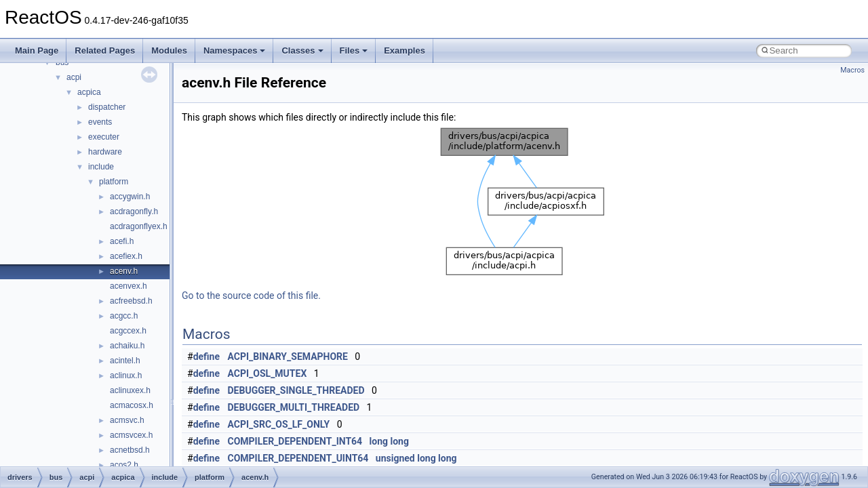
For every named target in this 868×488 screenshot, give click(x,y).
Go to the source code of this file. (251, 296)
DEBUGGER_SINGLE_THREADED (296, 390)
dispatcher (107, 107)
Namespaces (235, 50)
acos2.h (124, 465)
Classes (302, 50)
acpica (89, 92)
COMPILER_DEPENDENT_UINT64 (298, 458)
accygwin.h (130, 197)
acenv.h (124, 271)
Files (354, 50)
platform (114, 182)
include (101, 167)
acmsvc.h (127, 420)
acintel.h (125, 361)
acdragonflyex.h (139, 226)
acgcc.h (124, 316)
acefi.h (122, 241)
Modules (169, 50)
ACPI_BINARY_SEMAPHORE (288, 357)
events (100, 122)
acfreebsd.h (131, 301)
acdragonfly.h (134, 211)
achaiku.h (127, 346)
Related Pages (105, 50)
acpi (74, 77)
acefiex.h (126, 256)
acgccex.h (128, 331)
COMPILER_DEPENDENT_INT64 (295, 441)
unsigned (395, 458)
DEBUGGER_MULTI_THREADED (294, 407)
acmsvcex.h (131, 435)
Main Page (37, 50)
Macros (852, 70)
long (379, 441)
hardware (105, 152)
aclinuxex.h (130, 390)
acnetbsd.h (130, 450)
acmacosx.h (132, 405)
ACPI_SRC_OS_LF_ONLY (279, 424)
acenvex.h (129, 286)
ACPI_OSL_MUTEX (268, 373)
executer (104, 137)
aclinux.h (126, 375)
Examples (405, 50)
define (206, 357)
